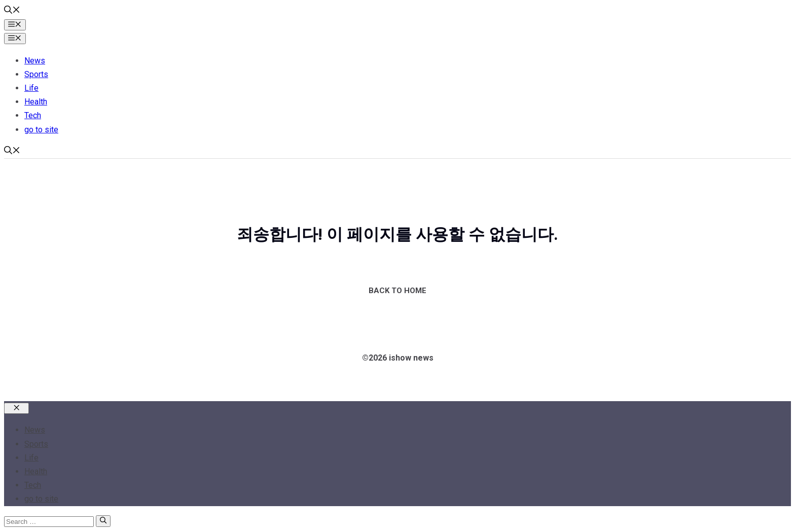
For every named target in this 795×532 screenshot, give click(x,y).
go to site (41, 130)
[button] (12, 11)
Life (31, 88)
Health (36, 102)
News (35, 61)
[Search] (103, 521)
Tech (33, 115)
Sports (36, 74)
